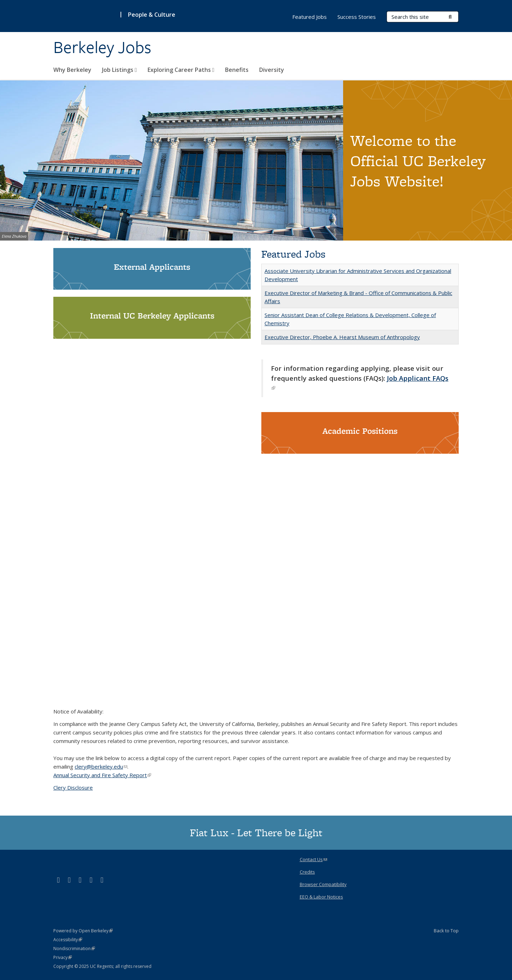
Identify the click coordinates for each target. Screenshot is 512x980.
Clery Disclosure (73, 787)
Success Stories (357, 17)
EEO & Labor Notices (321, 897)
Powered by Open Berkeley (83, 931)
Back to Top (446, 931)
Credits (307, 872)
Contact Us (313, 859)
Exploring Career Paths (181, 70)
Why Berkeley (72, 70)
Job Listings (119, 70)
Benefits (237, 70)
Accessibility (68, 940)
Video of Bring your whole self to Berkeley (256, 580)
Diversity (272, 70)
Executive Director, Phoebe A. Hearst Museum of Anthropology (342, 337)
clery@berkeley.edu (101, 766)
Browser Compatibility (323, 884)
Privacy (63, 957)
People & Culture (152, 15)
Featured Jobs (310, 17)
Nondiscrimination (74, 949)
